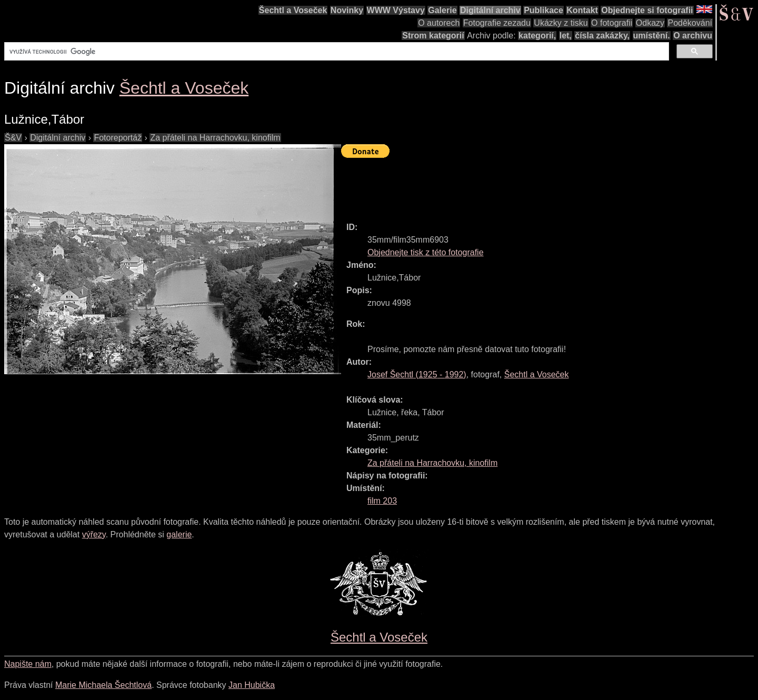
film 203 (382, 501)
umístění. (652, 36)
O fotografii (612, 23)
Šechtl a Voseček (293, 10)
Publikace (543, 10)
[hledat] (336, 52)
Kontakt (582, 10)
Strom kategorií (433, 36)
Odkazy (650, 23)
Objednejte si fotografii (647, 10)
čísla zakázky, (602, 36)
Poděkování (690, 23)
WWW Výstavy (396, 10)
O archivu (693, 36)
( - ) (417, 374)
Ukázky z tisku (561, 23)
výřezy (94, 534)
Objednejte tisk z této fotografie (426, 252)
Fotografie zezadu (497, 23)
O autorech (439, 23)
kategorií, (537, 36)
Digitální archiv (490, 10)
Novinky (347, 10)
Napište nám (28, 664)
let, (566, 36)
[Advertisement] (533, 185)
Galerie (442, 10)
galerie (179, 534)
